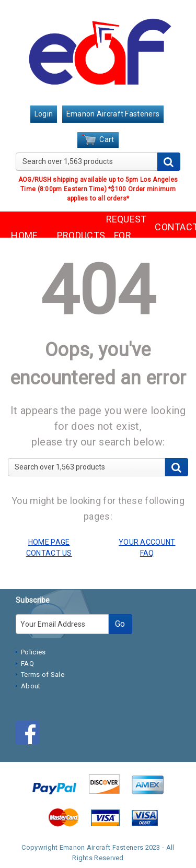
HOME (24, 235)
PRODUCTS (74, 235)
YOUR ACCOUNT (147, 542)
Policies (33, 652)
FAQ (27, 664)
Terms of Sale (43, 675)
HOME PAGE (49, 542)
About (31, 686)
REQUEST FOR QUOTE (123, 235)
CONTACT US (171, 235)
